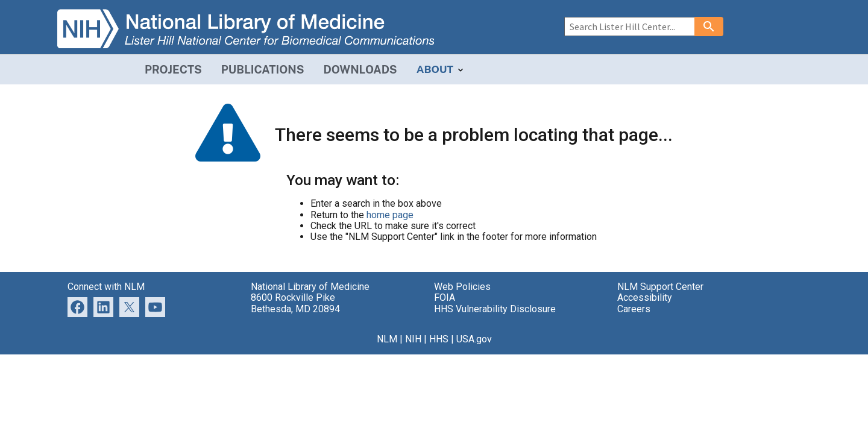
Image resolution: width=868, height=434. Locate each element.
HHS (439, 339)
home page (390, 215)
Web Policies (462, 287)
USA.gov (474, 339)
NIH (413, 339)
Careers (634, 309)
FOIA (445, 297)
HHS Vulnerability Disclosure (495, 309)
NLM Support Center (660, 287)
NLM (387, 339)
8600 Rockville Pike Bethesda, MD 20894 (295, 303)
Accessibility (645, 297)
